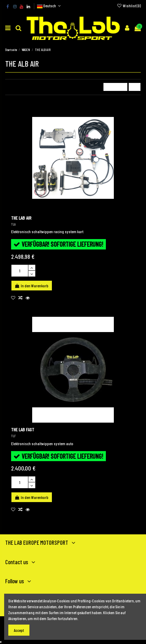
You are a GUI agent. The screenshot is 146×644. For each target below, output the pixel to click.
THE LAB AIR (21, 218)
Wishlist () (129, 6)
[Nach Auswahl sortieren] (115, 87)
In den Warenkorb (32, 286)
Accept (19, 630)
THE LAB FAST (23, 429)
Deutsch (49, 6)
